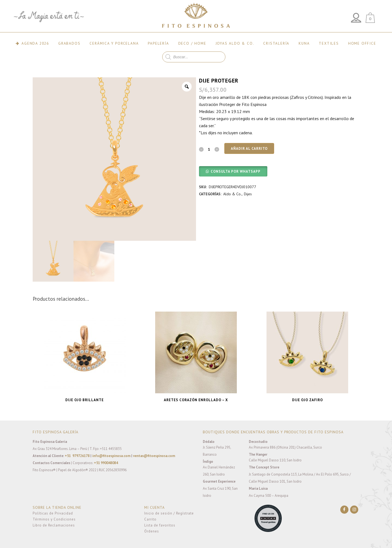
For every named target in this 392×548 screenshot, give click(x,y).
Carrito (150, 519)
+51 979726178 (77, 456)
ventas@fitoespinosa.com (154, 456)
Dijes (248, 194)
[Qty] (209, 149)
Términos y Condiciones (54, 519)
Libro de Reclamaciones (54, 525)
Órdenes (152, 531)
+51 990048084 (106, 463)
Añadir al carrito (249, 149)
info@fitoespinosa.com (111, 456)
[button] (233, 171)
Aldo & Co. (232, 194)
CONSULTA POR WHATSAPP (236, 171)
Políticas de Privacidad (53, 513)
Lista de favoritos (160, 525)
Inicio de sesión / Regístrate (169, 513)
